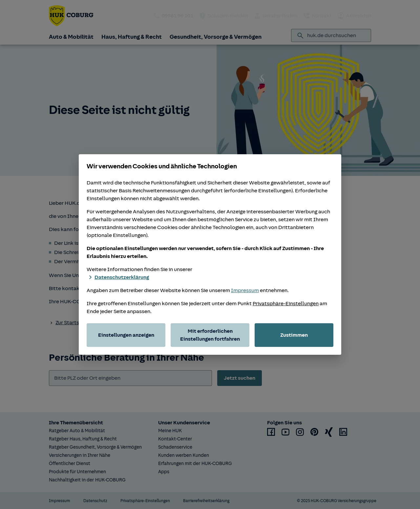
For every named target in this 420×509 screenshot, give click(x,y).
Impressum (245, 290)
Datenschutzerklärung (118, 277)
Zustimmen (294, 335)
